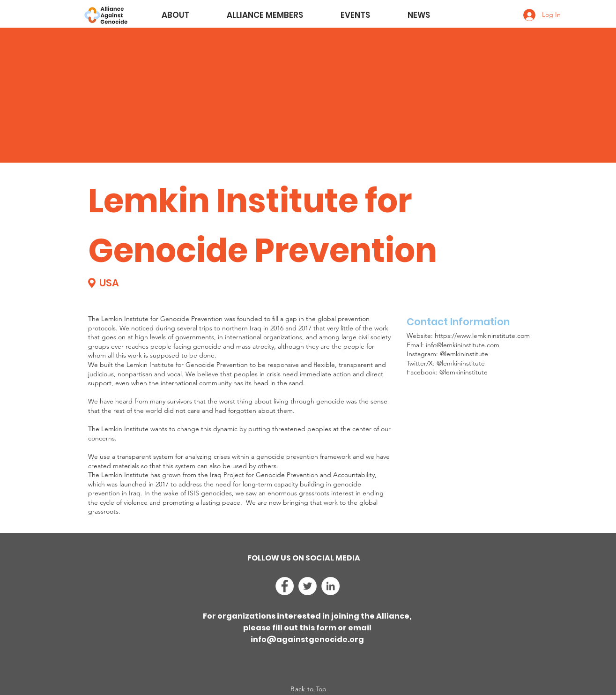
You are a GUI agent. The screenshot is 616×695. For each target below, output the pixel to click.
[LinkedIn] (330, 586)
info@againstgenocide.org (307, 639)
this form (318, 628)
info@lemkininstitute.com (463, 345)
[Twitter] (308, 586)
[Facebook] (285, 586)
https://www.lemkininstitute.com (482, 336)
